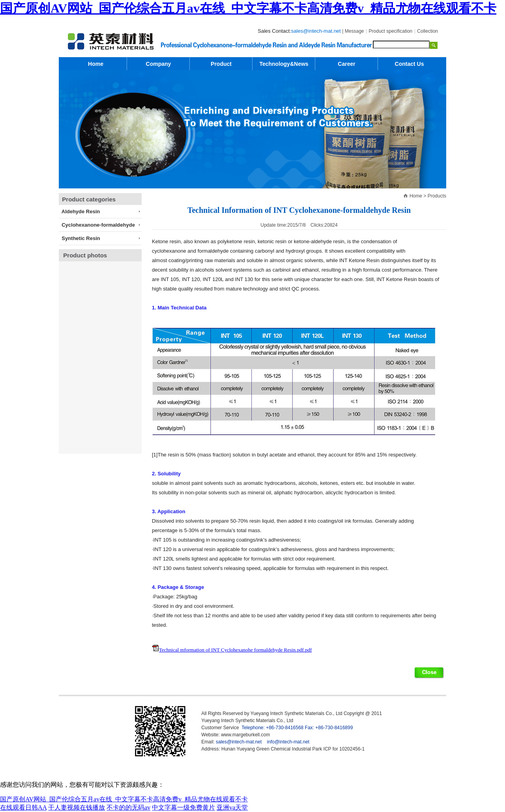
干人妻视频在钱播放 (77, 807)
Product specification (391, 31)
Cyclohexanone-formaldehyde (97, 225)
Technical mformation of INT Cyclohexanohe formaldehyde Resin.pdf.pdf (235, 650)
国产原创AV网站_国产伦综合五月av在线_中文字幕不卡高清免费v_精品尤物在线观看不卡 (248, 8)
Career (346, 64)
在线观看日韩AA (23, 807)
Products (437, 196)
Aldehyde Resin (79, 211)
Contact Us (410, 64)
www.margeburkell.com (245, 735)
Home (416, 196)
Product (221, 64)
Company (159, 64)
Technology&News (284, 64)
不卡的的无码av (128, 807)
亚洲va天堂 (232, 807)
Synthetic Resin (79, 238)
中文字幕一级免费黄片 (183, 807)
